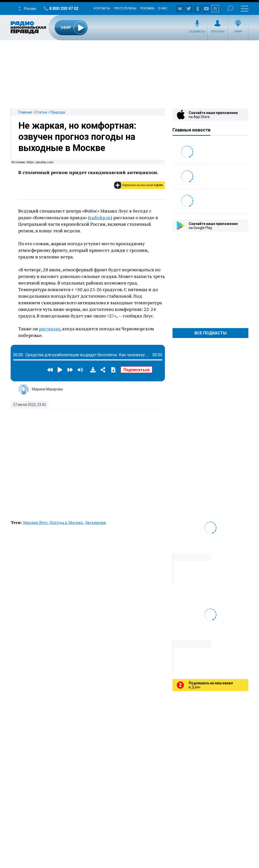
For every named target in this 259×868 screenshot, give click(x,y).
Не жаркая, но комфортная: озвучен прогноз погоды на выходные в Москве (77, 137)
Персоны (218, 32)
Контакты (102, 8)
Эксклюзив (95, 522)
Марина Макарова (47, 389)
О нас (163, 8)
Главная (25, 112)
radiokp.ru (100, 217)
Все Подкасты (211, 333)
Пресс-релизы (125, 8)
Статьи (41, 112)
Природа (58, 112)
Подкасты (197, 32)
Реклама (147, 8)
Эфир (238, 32)
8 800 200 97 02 (64, 8)
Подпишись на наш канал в (143, 185)
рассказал (50, 329)
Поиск (230, 8)
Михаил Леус (35, 522)
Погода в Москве (66, 522)
